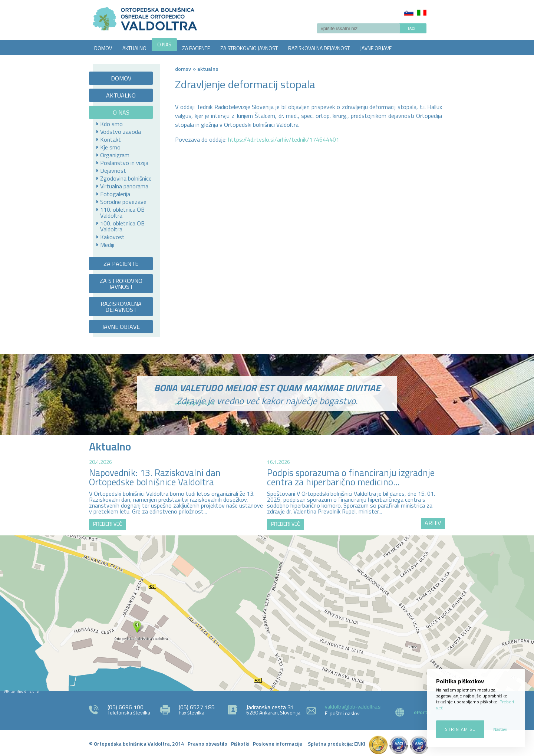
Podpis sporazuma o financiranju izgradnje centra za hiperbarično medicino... (351, 477)
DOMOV (103, 48)
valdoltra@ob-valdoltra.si (353, 707)
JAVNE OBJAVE (376, 48)
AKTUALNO (134, 48)
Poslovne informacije (278, 744)
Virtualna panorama (124, 186)
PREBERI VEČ (108, 524)
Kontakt (111, 139)
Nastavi (500, 729)
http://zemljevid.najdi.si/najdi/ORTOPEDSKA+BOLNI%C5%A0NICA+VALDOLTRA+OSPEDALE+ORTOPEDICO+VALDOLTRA (267, 613)
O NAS (164, 44)
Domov (183, 69)
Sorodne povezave (123, 202)
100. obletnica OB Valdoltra (122, 226)
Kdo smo (111, 124)
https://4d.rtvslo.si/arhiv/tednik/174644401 (284, 139)
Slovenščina (409, 13)
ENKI (360, 744)
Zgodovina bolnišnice (126, 178)
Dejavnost (113, 171)
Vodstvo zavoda (121, 132)
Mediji (107, 245)
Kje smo (110, 147)
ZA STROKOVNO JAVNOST (249, 48)
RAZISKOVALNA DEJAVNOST (319, 48)
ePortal (423, 712)
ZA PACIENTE (196, 48)
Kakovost (112, 237)
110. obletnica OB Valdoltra (122, 212)
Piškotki (240, 744)
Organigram (115, 155)
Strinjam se (460, 729)
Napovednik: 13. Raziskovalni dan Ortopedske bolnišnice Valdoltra (155, 477)
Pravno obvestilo (207, 744)
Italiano (422, 13)
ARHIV (433, 523)
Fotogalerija (115, 194)
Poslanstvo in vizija (124, 163)
